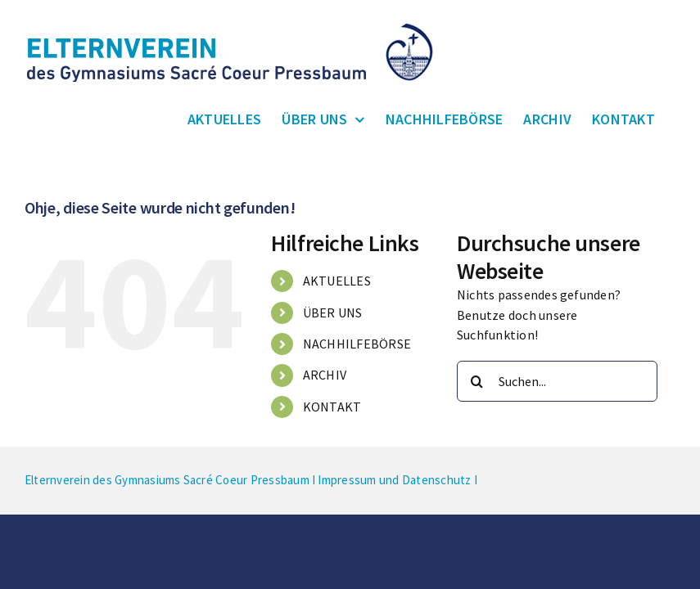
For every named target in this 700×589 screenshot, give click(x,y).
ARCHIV (325, 375)
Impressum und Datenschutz (394, 480)
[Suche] (477, 381)
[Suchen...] (557, 381)
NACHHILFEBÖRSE (357, 344)
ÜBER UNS (333, 312)
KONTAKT (332, 407)
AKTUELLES (337, 281)
